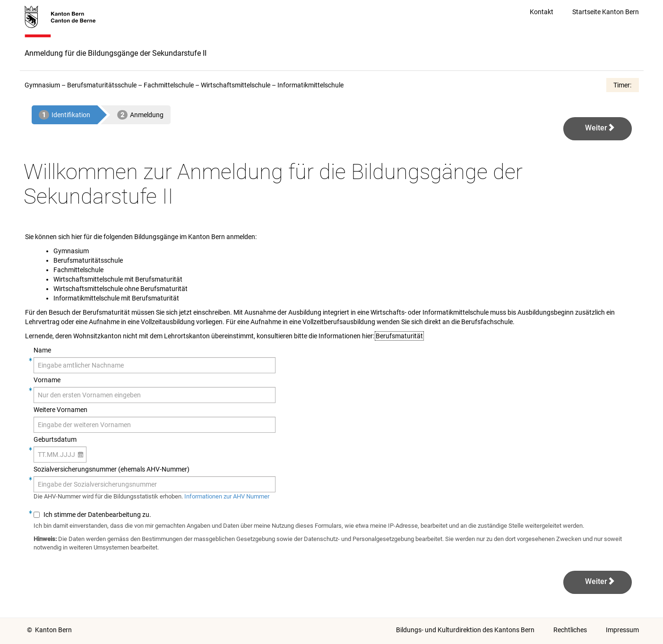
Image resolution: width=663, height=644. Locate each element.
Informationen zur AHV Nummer (227, 496)
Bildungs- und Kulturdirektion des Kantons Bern (465, 630)
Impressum (622, 630)
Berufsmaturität (399, 336)
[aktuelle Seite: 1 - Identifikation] (65, 115)
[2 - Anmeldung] (140, 115)
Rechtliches (570, 630)
